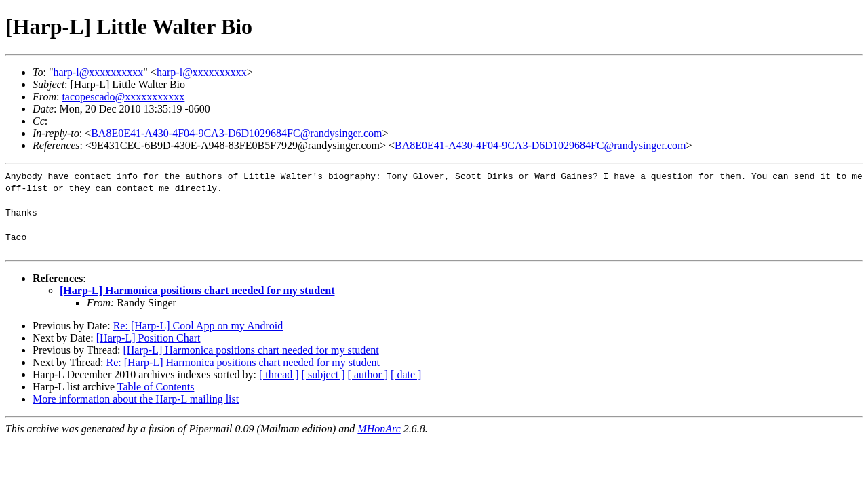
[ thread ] (279, 374)
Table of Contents (156, 387)
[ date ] (406, 374)
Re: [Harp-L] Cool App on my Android (198, 326)
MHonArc (379, 429)
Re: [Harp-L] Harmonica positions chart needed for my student (243, 362)
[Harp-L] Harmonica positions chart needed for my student (197, 290)
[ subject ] (323, 374)
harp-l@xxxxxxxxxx (98, 72)
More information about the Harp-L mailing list (136, 399)
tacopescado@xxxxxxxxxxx (123, 97)
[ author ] (368, 374)
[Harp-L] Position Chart (149, 338)
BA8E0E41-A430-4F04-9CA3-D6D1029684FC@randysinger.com (236, 133)
